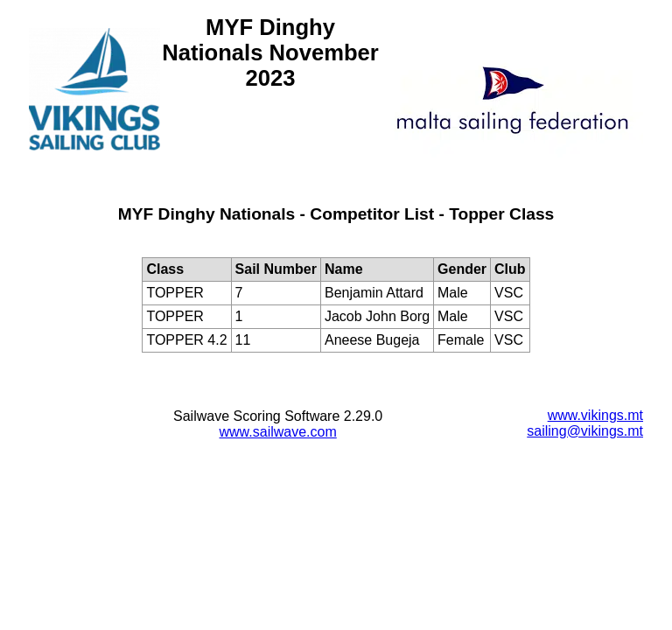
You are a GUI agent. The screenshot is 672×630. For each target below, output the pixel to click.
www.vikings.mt (595, 415)
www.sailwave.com (278, 432)
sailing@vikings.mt (585, 431)
